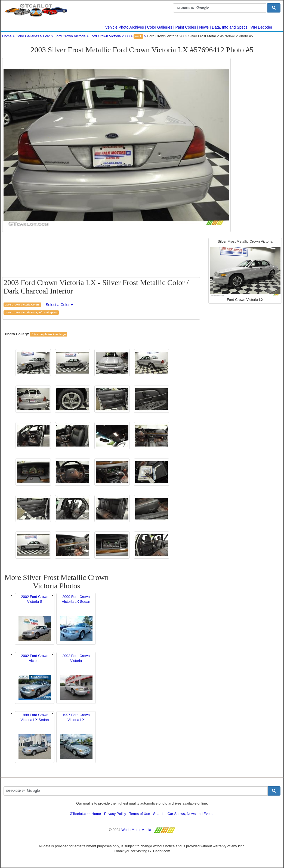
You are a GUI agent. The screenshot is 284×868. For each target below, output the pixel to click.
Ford (47, 36)
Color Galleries (160, 27)
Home (7, 36)
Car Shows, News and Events (191, 814)
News (204, 27)
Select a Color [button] (59, 305)
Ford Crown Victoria (70, 36)
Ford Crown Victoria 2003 (109, 36)
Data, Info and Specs (230, 27)
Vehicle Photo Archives (125, 27)
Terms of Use (140, 814)
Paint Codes (186, 27)
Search (159, 814)
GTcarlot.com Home (85, 814)
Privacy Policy (115, 814)
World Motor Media (136, 830)
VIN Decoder (261, 27)
